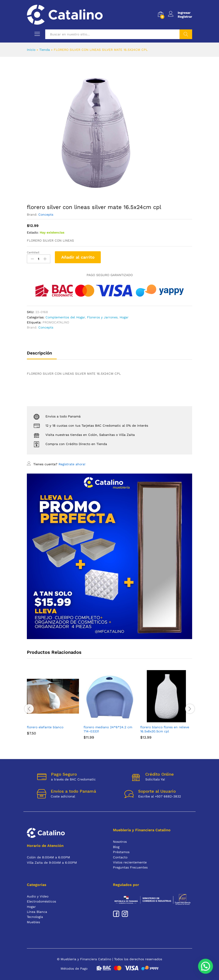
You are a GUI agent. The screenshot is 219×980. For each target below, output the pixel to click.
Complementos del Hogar (65, 317)
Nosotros (120, 842)
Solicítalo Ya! (155, 779)
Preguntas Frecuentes (130, 867)
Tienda (45, 50)
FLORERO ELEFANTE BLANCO (45, 727)
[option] (53, 706)
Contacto (120, 857)
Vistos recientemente (130, 862)
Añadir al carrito (78, 257)
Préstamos (121, 852)
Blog (116, 847)
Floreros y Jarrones (102, 317)
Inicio (31, 50)
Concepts (46, 214)
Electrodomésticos (41, 901)
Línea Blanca (37, 912)
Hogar (124, 317)
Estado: (33, 232)
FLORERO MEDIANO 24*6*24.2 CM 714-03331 (108, 729)
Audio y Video (38, 896)
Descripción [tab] (39, 353)
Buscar (186, 34)
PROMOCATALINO (56, 322)
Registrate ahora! (72, 464)
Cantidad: (33, 252)
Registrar (185, 17)
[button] (206, 967)
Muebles (33, 922)
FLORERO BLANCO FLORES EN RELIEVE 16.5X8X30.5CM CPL (165, 729)
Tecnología (35, 917)
